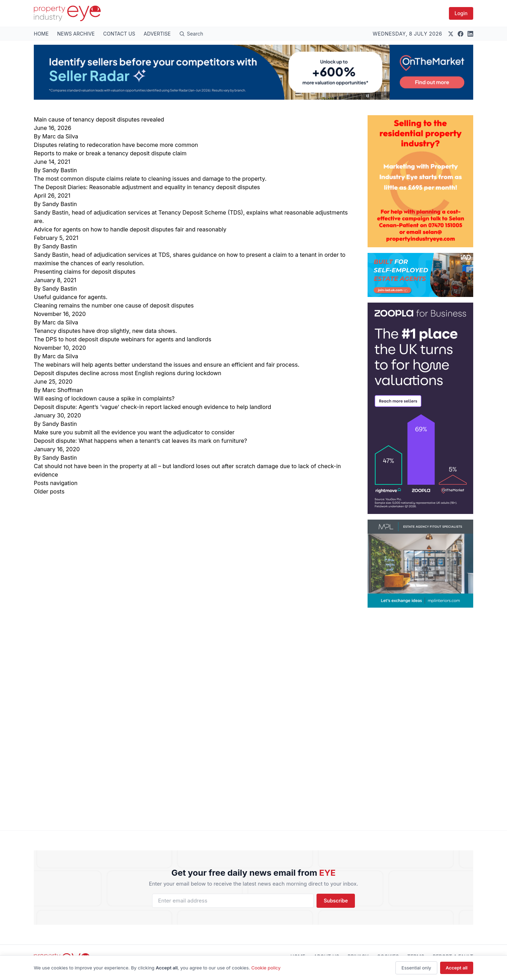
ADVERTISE (157, 34)
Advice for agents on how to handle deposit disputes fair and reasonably (130, 229)
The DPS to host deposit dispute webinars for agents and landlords (123, 339)
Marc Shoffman (63, 390)
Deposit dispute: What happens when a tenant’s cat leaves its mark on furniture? (140, 441)
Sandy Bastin (60, 170)
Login (461, 13)
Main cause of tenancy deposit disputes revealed (99, 119)
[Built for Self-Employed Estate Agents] (420, 275)
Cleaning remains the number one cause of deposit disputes (114, 305)
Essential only (416, 968)
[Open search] (191, 34)
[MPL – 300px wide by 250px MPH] (420, 564)
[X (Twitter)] (451, 34)
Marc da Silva (60, 136)
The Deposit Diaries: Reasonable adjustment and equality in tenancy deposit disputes (147, 187)
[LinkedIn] (470, 34)
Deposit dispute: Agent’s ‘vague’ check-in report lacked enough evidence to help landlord (152, 407)
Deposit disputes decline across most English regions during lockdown (128, 373)
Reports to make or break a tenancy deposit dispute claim (110, 153)
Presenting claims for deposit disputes (85, 272)
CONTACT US (119, 34)
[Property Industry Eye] (67, 13)
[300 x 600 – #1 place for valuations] (420, 408)
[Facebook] (461, 34)
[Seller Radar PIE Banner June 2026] (254, 72)
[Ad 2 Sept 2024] (420, 181)
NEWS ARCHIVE (76, 34)
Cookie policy (266, 968)
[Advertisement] (420, 713)
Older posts (49, 491)
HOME (41, 34)
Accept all (457, 968)
